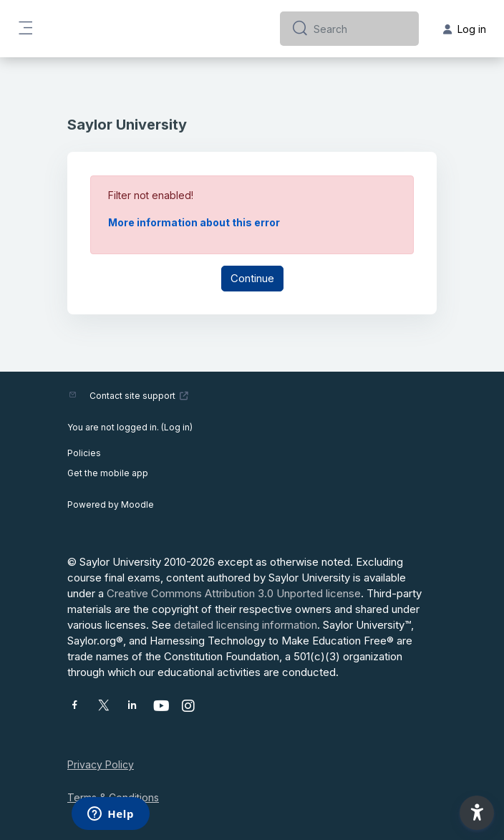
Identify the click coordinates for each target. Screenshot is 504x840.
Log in (177, 427)
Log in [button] (465, 29)
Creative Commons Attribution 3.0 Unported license (234, 593)
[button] (477, 813)
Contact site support (139, 396)
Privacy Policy (101, 764)
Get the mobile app (108, 473)
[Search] (360, 29)
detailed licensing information (246, 625)
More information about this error (194, 222)
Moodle (137, 505)
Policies (84, 453)
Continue (252, 278)
